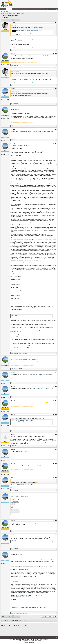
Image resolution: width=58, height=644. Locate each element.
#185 (56, 107)
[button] (5, 9)
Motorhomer (4, 637)
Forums (9, 9)
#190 (56, 386)
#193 (56, 434)
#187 (56, 143)
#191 (56, 401)
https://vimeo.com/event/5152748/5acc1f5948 (20, 597)
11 (15, 20)
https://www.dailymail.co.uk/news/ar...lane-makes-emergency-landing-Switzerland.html (36, 132)
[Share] (54, 23)
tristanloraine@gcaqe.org (19, 282)
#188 (56, 357)
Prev (3, 20)
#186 (56, 129)
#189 (56, 372)
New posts (3, 11)
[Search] (56, 9)
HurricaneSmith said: (15, 71)
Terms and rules (40, 637)
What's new (15, 9)
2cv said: (13, 25)
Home (3, 9)
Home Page (14, 541)
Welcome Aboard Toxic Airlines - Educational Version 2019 (29, 31)
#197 (56, 494)
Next (18, 20)
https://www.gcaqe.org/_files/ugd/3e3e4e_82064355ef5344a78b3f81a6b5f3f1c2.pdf (28, 608)
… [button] (8, 20)
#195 (56, 463)
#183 (56, 69)
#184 (56, 89)
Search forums (8, 11)
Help (51, 637)
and (15, 65)
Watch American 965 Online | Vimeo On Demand (22, 420)
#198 (56, 521)
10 (13, 20)
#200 (56, 552)
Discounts (23, 9)
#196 (56, 478)
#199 (56, 535)
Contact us (34, 637)
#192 (56, 415)
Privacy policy (47, 637)
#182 (56, 54)
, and (19, 353)
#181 (56, 23)
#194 (56, 449)
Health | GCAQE (15, 315)
